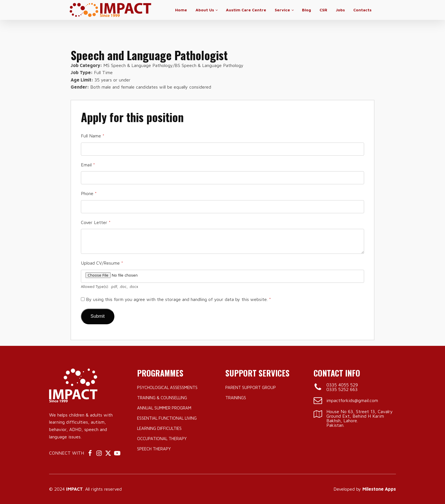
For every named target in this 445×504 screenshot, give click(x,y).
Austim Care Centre (246, 10)
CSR (323, 10)
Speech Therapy (154, 449)
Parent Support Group (251, 387)
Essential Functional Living (167, 418)
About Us (205, 10)
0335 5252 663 (342, 389)
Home (181, 10)
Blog (307, 10)
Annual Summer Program (164, 408)
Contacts (362, 10)
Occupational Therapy (162, 439)
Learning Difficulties (159, 428)
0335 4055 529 (342, 385)
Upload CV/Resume (102, 263)
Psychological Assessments (167, 387)
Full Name (93, 136)
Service (282, 10)
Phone (89, 193)
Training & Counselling (162, 398)
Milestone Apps (379, 489)
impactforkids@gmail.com (352, 400)
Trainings (236, 398)
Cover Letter (96, 222)
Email (88, 165)
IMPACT (74, 489)
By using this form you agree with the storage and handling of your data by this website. (179, 299)
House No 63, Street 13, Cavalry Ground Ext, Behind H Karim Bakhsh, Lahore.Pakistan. (360, 418)
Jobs (340, 10)
